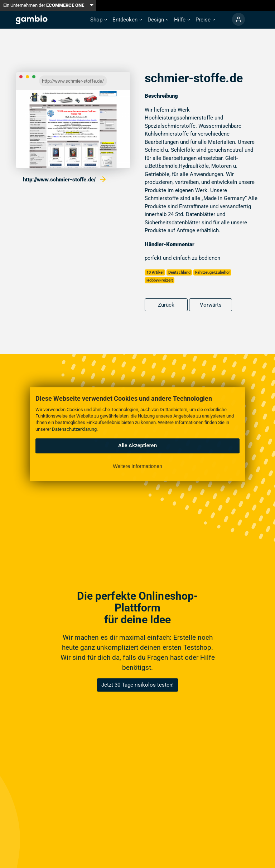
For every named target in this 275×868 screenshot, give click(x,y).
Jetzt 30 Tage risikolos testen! (137, 685)
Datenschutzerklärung (74, 429)
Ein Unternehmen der (44, 5)
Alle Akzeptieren (137, 445)
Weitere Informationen (137, 466)
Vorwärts (211, 305)
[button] (98, 20)
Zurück (166, 305)
